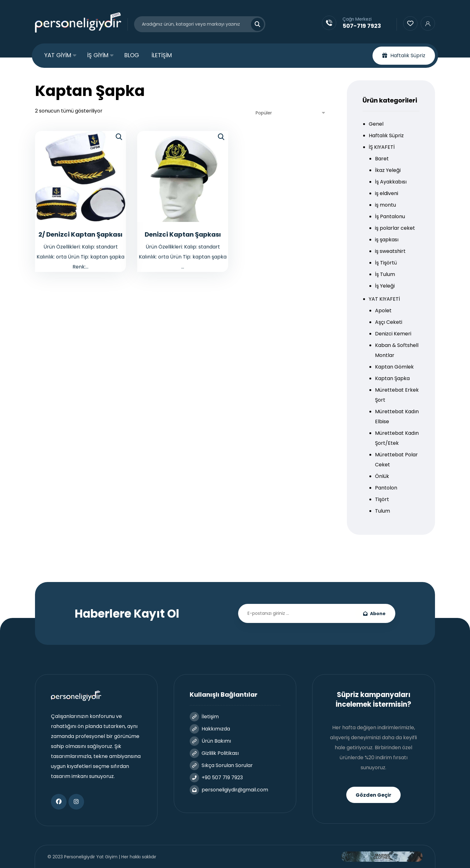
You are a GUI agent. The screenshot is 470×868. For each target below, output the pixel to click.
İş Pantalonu (390, 216)
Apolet (383, 311)
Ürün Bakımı (210, 741)
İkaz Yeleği (388, 170)
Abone (374, 614)
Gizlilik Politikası (214, 753)
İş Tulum (385, 274)
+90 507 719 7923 (216, 778)
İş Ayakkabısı (391, 182)
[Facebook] (59, 802)
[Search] (254, 24)
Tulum (382, 511)
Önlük (382, 476)
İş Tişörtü (386, 263)
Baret (382, 159)
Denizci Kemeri (393, 334)
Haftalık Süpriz (386, 135)
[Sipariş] (291, 113)
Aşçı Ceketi (389, 322)
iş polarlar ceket (395, 228)
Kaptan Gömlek (394, 367)
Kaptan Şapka (392, 378)
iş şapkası (387, 240)
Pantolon (386, 488)
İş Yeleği (385, 286)
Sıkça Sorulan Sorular (221, 765)
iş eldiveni (387, 193)
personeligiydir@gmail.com (229, 790)
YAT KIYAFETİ (384, 299)
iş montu (385, 205)
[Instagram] (76, 802)
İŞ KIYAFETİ (382, 147)
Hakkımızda (210, 729)
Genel (376, 124)
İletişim (204, 717)
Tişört (382, 499)
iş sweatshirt (390, 251)
